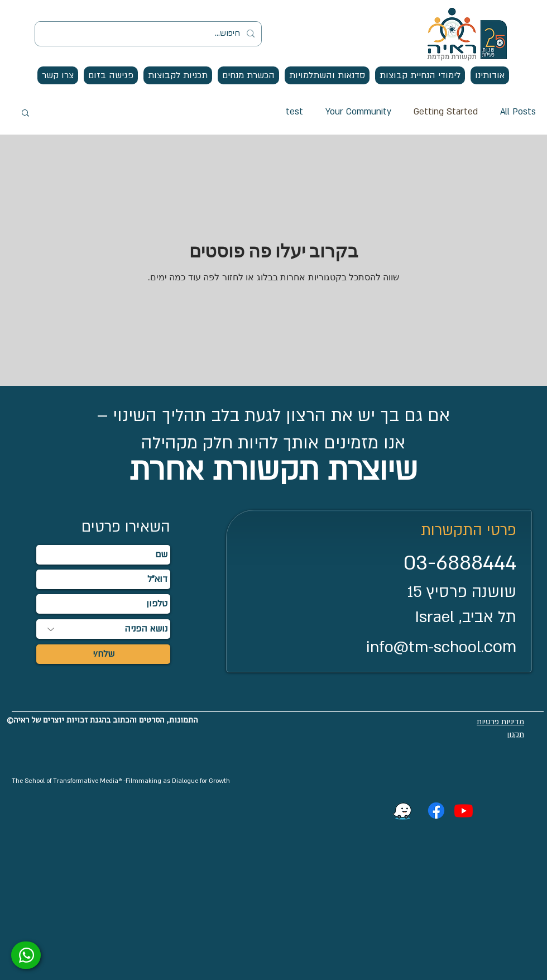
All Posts (518, 112)
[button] (490, 75)
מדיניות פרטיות (500, 722)
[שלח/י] (103, 654)
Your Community (358, 112)
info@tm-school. (425, 647)
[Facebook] (436, 811)
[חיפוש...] (149, 34)
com (500, 647)
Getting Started (446, 112)
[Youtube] (464, 811)
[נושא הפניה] (103, 629)
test (294, 112)
